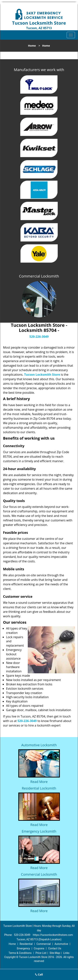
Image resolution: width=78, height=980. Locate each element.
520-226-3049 (39, 337)
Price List (41, 953)
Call (39, 974)
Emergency (23, 948)
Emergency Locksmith (39, 831)
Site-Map (55, 953)
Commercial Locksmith (39, 874)
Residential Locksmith (39, 788)
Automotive (61, 944)
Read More (39, 782)
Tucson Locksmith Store (42, 375)
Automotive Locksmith (39, 745)
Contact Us (55, 948)
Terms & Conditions (20, 953)
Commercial (44, 944)
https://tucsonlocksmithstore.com (53, 935)
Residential (26, 944)
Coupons (39, 948)
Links (66, 953)
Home (32, 46)
